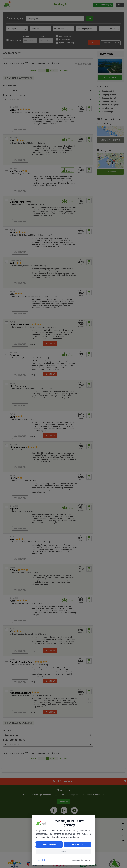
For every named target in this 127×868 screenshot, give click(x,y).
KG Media (88, 860)
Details (63, 851)
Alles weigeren (78, 844)
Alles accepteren (49, 844)
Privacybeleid (40, 860)
